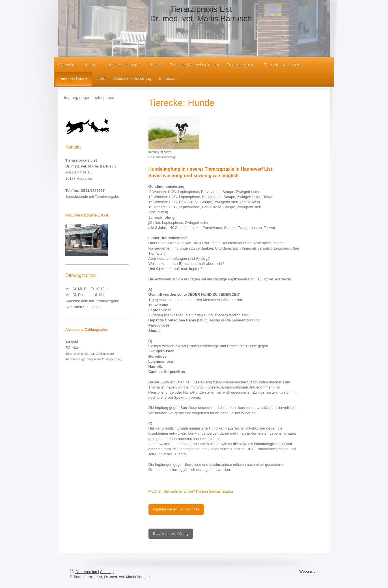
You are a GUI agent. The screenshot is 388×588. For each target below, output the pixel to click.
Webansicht (309, 571)
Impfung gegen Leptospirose (176, 509)
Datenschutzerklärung (171, 534)
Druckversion (84, 572)
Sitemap (107, 572)
